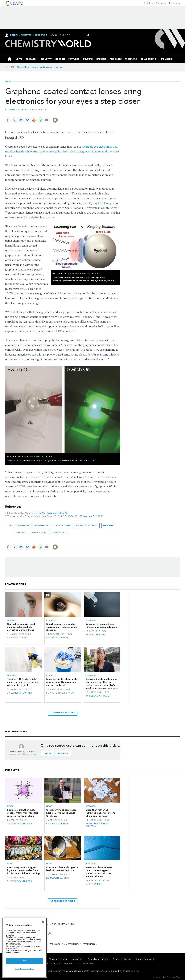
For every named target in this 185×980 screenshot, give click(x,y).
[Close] (43, 922)
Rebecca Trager (100, 696)
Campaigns (77, 959)
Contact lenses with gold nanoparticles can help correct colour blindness (21, 627)
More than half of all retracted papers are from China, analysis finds (100, 813)
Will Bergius (97, 635)
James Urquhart (18, 110)
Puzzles (59, 67)
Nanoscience (60, 532)
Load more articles (63, 713)
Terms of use (56, 944)
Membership (174, 3)
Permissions (89, 944)
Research (12, 620)
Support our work (145, 959)
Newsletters (23, 67)
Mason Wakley (60, 878)
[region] (25, 948)
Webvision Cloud (174, 977)
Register (26, 35)
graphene (108, 525)
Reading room (46, 67)
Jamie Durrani (59, 638)
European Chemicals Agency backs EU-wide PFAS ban (62, 869)
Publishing (149, 3)
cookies (135, 971)
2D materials (23, 525)
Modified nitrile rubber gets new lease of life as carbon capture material (62, 682)
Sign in (47, 753)
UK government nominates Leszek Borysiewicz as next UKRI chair (61, 813)
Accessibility (73, 944)
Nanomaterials (40, 532)
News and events (58, 959)
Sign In (14, 35)
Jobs (34, 67)
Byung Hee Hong (100, 203)
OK (25, 961)
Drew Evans (108, 477)
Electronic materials (87, 525)
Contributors (60, 924)
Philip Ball (96, 884)
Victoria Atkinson (62, 693)
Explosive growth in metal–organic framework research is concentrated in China (23, 813)
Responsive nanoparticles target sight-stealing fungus (101, 625)
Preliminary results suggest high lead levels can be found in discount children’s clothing (23, 870)
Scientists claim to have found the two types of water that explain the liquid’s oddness (99, 872)
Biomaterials (41, 525)
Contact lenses (62, 525)
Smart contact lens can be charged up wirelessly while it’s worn (62, 627)
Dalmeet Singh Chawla (97, 825)
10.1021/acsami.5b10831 (89, 516)
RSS (72, 924)
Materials (21, 532)
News (8, 82)
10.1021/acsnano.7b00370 (52, 513)
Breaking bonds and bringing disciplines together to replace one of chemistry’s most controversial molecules (102, 684)
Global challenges (122, 959)
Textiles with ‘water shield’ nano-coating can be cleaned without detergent (23, 682)
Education (161, 3)
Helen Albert (20, 638)
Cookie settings (25, 969)
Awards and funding (98, 959)
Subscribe (41, 35)
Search (88, 35)
